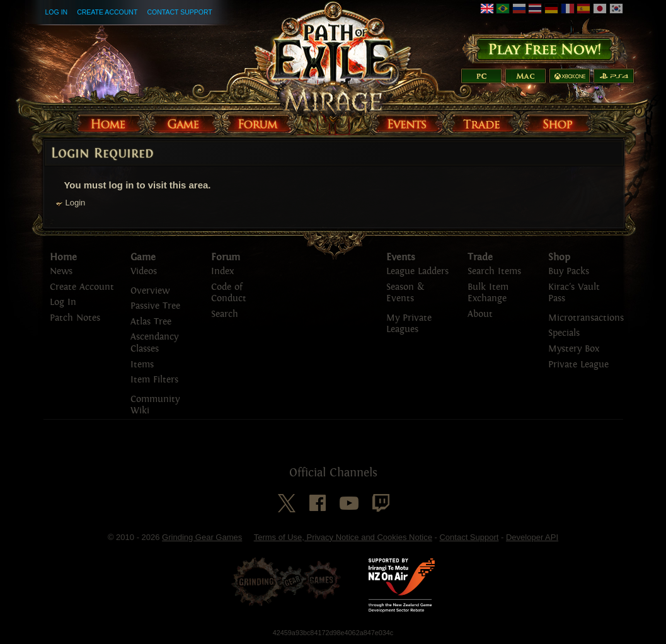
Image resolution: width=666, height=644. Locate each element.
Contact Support (179, 12)
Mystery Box (574, 349)
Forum (226, 257)
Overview (150, 291)
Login (76, 203)
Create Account (107, 12)
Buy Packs (569, 271)
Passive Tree (155, 306)
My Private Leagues (409, 324)
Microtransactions (586, 318)
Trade (480, 257)
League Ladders (417, 271)
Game (143, 257)
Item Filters (154, 380)
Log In (57, 12)
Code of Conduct (229, 293)
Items (142, 365)
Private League (578, 365)
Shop (559, 257)
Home (63, 257)
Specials (564, 333)
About (480, 314)
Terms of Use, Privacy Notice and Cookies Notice (343, 537)
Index (222, 271)
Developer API (532, 537)
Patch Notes (75, 318)
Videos (144, 271)
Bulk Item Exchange (488, 293)
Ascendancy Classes (154, 343)
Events (401, 257)
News (61, 271)
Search (225, 314)
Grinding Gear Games (202, 537)
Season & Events (405, 293)
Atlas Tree (151, 322)
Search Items (494, 271)
